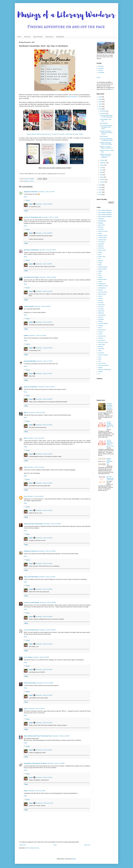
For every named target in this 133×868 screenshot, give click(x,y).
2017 (100, 192)
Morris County (102, 294)
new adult (101, 302)
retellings (101, 326)
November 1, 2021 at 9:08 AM (42, 306)
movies (100, 296)
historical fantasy (103, 267)
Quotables (101, 319)
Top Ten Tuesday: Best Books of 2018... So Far (110, 425)
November (103, 113)
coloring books (102, 240)
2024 (100, 102)
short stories (102, 340)
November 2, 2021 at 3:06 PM (48, 603)
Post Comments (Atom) (33, 848)
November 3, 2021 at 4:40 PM (36, 709)
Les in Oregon (28, 657)
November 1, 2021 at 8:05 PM (44, 204)
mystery (100, 298)
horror (100, 273)
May (101, 172)
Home (19, 37)
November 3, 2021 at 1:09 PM (45, 683)
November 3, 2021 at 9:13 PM (44, 670)
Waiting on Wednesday (105, 370)
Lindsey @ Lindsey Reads (31, 603)
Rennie (26, 791)
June (102, 170)
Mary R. (26, 413)
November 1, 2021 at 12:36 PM (37, 336)
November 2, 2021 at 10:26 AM (52, 524)
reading (100, 321)
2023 (100, 104)
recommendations (103, 323)
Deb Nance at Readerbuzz (31, 250)
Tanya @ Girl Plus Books (31, 577)
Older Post (87, 845)
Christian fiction (102, 238)
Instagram (101, 68)
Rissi (25, 438)
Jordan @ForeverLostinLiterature (34, 524)
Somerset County (103, 342)
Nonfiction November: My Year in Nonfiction (110, 406)
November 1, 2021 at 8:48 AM (48, 277)
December (103, 111)
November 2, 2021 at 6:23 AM (35, 496)
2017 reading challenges (105, 210)
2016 (100, 195)
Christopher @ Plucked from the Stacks (35, 763)
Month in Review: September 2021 (110, 461)
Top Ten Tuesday (103, 355)
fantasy (100, 252)
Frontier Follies (78, 134)
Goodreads (101, 73)
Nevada (100, 300)
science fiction (102, 336)
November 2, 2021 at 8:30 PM (41, 657)
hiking (100, 265)
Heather (26, 336)
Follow (98, 78)
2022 (100, 107)
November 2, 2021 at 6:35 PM (47, 630)
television (101, 347)
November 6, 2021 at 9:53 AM (44, 750)
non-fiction (31, 181)
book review (101, 225)
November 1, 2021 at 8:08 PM (44, 399)
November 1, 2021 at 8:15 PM (37, 413)
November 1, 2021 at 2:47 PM (44, 361)
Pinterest (101, 70)
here (112, 89)
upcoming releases (103, 365)
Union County (102, 363)
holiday (100, 271)
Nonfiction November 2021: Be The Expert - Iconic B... (107, 133)
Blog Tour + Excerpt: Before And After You (106, 147)
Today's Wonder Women (34, 134)
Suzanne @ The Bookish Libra (33, 217)
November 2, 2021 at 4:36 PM (44, 617)
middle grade (102, 284)
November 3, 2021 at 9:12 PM (44, 644)
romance (101, 332)
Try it (100, 361)
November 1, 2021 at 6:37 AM (46, 192)
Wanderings (60, 37)
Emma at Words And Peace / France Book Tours (38, 736)
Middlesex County (103, 286)
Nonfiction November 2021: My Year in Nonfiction (105, 156)
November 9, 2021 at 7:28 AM (44, 777)
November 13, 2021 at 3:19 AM (37, 791)
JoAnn (26, 709)
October (102, 160)
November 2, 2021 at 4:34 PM (44, 425)
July (101, 168)
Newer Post (23, 845)
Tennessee (101, 349)
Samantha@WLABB (30, 361)
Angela (31, 204)
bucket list (101, 229)
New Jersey (101, 305)
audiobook (101, 219)
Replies (28, 200)
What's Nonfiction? (72, 97)
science (100, 334)
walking (100, 372)
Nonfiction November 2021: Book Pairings (106, 143)
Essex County (102, 250)
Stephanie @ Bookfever (31, 192)
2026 (100, 97)
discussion (101, 248)
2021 (100, 109)
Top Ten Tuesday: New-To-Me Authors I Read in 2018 (110, 443)
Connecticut (101, 242)
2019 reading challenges (105, 215)
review (100, 328)
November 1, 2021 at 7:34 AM (50, 217)
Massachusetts (102, 279)
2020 (100, 185)
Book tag (101, 227)
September (103, 163)
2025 (100, 99)
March (102, 177)
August (102, 165)
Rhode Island (102, 330)
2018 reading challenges (105, 212)
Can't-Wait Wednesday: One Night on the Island (106, 127)
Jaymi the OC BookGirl (31, 387)
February (103, 180)
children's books (103, 235)
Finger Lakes (102, 256)
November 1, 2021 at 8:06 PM (44, 233)
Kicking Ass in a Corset (50, 134)
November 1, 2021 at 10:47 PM (36, 438)
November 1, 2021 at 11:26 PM (36, 467)
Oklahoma (101, 313)
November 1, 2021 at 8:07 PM (44, 291)
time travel (101, 353)
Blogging (26, 181)
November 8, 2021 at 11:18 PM (56, 763)
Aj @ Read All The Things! (31, 277)
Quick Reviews (104, 123)
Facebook (101, 66)
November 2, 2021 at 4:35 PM (44, 510)
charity (100, 233)
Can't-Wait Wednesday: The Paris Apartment (106, 116)
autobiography (102, 221)
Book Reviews (38, 37)
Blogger (74, 859)
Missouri (101, 290)
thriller (100, 351)
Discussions (49, 37)
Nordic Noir (101, 311)
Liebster (100, 277)
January (102, 182)
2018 (100, 190)
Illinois (100, 275)
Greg (25, 467)
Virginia (100, 368)
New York (101, 307)
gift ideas (101, 261)
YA (99, 374)
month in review (103, 292)
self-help (101, 338)
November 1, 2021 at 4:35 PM (46, 387)
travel (100, 359)
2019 (100, 187)
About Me (27, 37)
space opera (102, 344)
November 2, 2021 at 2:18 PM (47, 577)
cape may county (103, 231)
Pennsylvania (102, 315)
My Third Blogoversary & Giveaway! (110, 478)
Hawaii (100, 263)
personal (101, 317)
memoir (100, 282)
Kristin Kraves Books (30, 683)
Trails (100, 357)
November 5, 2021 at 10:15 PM (61, 736)
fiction (100, 254)
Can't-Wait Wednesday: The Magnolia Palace (106, 140)
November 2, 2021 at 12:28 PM (47, 551)
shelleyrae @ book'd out (31, 551)
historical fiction (102, 269)
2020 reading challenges (105, 217)
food (99, 259)
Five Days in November (65, 134)
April (101, 175)
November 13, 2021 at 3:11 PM (44, 803)
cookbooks (101, 244)
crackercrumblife (29, 306)
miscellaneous (102, 288)
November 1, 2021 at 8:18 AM (48, 250)
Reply (25, 197)
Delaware (101, 246)
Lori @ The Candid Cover (31, 630)
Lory (25, 496)
